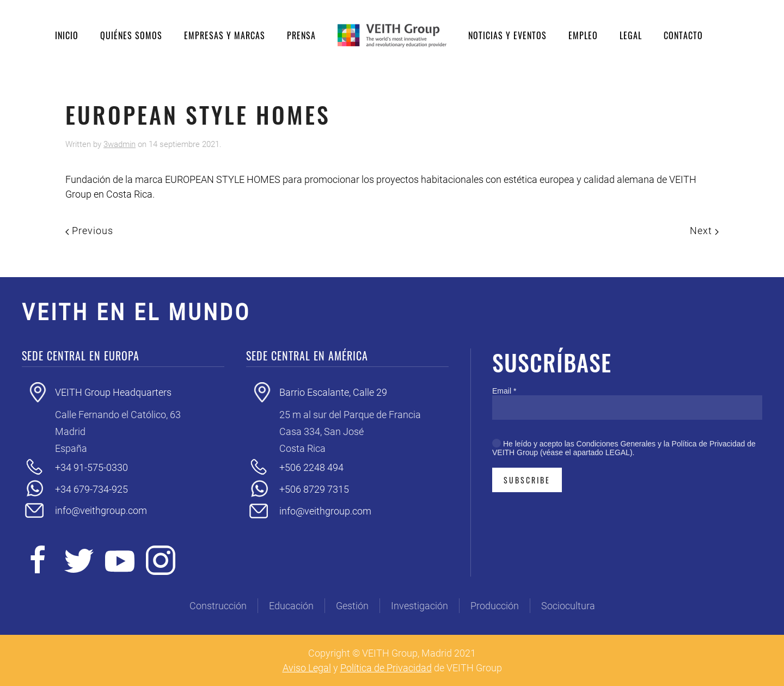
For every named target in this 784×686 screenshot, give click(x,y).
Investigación (419, 606)
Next (704, 231)
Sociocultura (568, 606)
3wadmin (120, 144)
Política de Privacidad (386, 668)
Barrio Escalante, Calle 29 (333, 392)
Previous (89, 231)
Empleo (583, 35)
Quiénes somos (131, 35)
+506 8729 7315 (314, 489)
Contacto (683, 35)
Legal (631, 35)
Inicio (67, 35)
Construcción (218, 606)
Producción (495, 606)
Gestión (352, 606)
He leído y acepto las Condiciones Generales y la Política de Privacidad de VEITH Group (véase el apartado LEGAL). (624, 448)
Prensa (301, 35)
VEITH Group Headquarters (113, 392)
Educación (291, 606)
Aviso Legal (307, 668)
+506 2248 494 (311, 467)
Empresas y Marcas (225, 35)
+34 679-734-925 (91, 489)
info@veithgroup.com (101, 510)
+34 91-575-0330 (91, 467)
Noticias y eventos (507, 35)
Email (504, 391)
